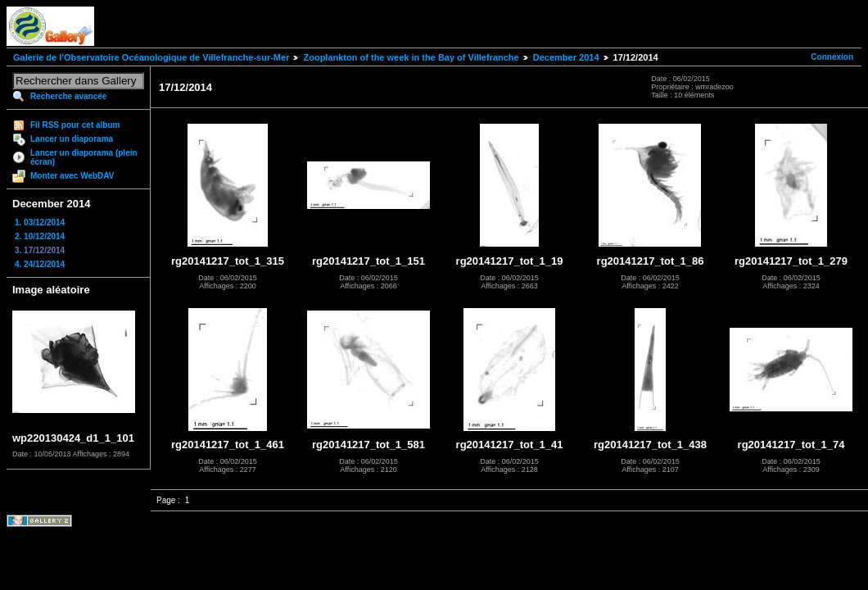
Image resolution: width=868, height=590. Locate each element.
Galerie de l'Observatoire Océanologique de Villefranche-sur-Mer (151, 57)
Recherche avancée (68, 96)
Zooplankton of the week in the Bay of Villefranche (411, 57)
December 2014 (566, 57)
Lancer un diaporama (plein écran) (84, 157)
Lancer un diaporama (72, 139)
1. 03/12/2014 (40, 222)
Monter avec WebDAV (72, 176)
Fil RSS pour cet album (75, 125)
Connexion (832, 57)
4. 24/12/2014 (40, 264)
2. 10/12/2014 (40, 236)
